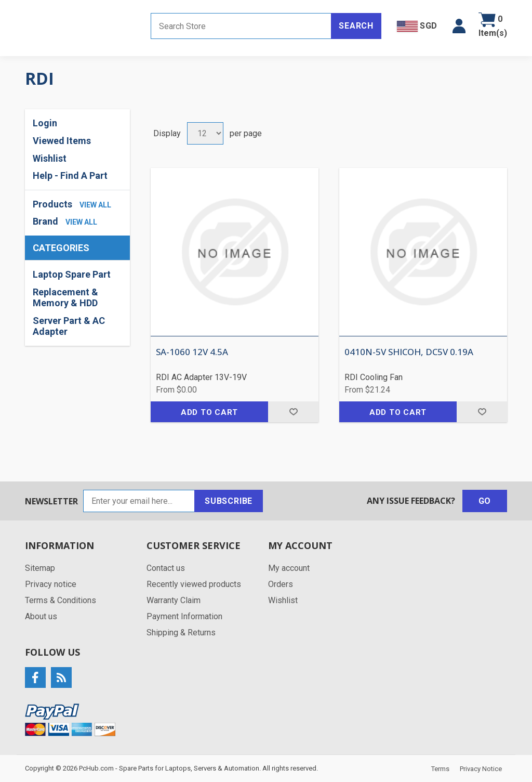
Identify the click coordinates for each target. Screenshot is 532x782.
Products (52, 204)
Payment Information (184, 616)
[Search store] (241, 26)
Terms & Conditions (61, 600)
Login (45, 123)
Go (485, 501)
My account (289, 568)
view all (95, 205)
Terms (440, 769)
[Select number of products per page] (205, 133)
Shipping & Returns (181, 633)
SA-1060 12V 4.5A (192, 352)
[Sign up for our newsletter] (139, 501)
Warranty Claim (174, 600)
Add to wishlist (293, 412)
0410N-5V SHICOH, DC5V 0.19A (409, 352)
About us (41, 616)
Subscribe (229, 501)
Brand (45, 221)
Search (356, 26)
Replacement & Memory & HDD (65, 298)
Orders (281, 584)
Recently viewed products (194, 584)
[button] (459, 26)
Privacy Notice (481, 769)
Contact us (166, 568)
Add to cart (209, 412)
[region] (77, 303)
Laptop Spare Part (72, 274)
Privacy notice (51, 584)
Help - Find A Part (70, 175)
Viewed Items (62, 141)
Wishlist (50, 158)
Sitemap (40, 568)
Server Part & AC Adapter (69, 326)
